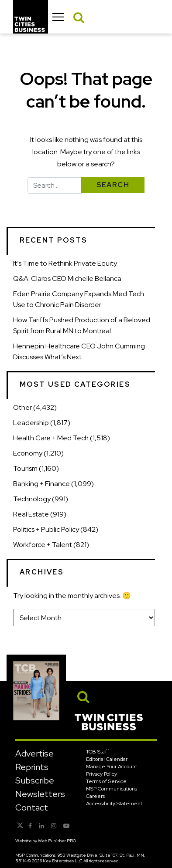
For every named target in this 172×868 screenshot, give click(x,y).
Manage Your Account (112, 767)
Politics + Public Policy (46, 529)
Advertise (34, 753)
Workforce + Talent (43, 545)
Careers (95, 796)
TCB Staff (98, 752)
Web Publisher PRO (57, 841)
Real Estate (31, 514)
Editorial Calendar (107, 759)
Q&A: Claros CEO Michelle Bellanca (67, 279)
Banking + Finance (41, 484)
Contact (32, 807)
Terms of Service (106, 781)
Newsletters (40, 794)
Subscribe (35, 780)
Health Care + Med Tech (51, 438)
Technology (32, 499)
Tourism (25, 468)
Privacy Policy (101, 774)
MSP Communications (112, 789)
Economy (28, 453)
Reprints (32, 767)
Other (22, 407)
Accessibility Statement (114, 804)
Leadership (31, 423)
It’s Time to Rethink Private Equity (65, 263)
